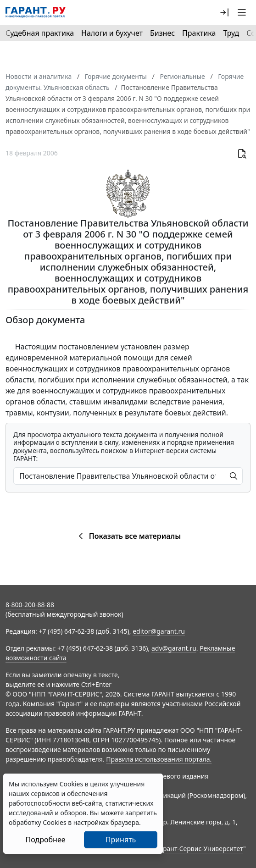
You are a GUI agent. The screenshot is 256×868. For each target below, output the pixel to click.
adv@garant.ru (174, 648)
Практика (199, 33)
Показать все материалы (128, 536)
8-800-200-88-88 (30, 605)
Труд (231, 33)
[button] (224, 12)
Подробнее (45, 840)
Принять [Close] (121, 840)
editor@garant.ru (159, 631)
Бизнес (162, 33)
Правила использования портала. (159, 759)
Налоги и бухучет (112, 33)
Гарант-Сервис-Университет (200, 849)
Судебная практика (40, 33)
